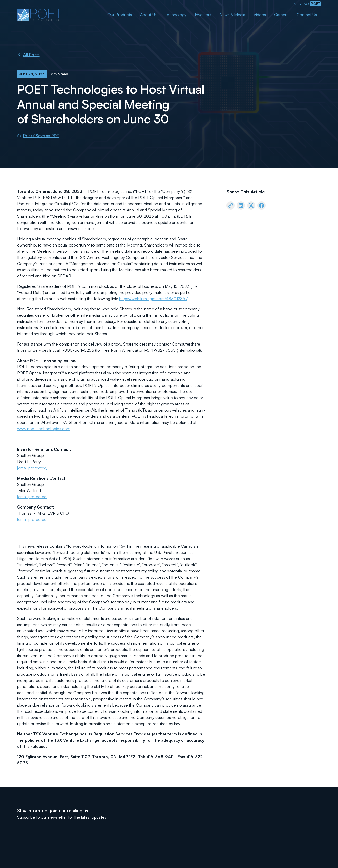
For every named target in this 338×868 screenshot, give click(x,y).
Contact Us (307, 15)
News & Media (232, 15)
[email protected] (32, 468)
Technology (176, 15)
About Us (148, 15)
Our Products (120, 15)
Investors (203, 15)
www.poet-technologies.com (44, 429)
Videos (260, 15)
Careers (281, 15)
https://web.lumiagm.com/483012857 (153, 299)
